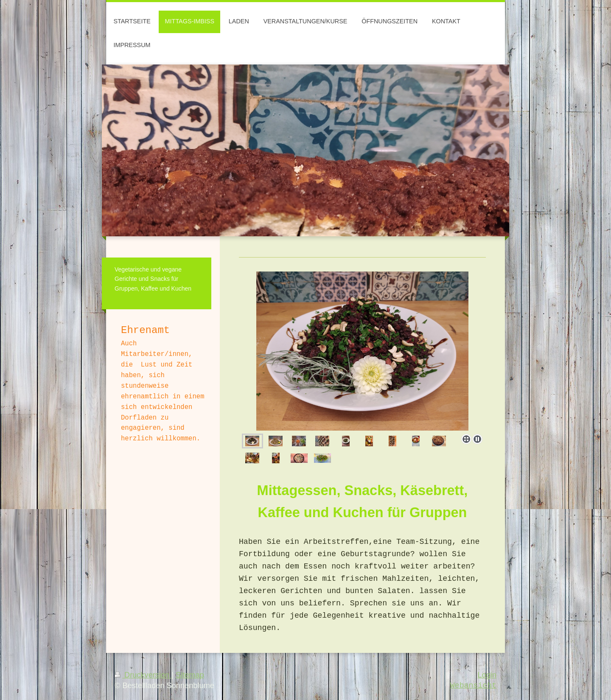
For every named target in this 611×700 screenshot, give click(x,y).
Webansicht (473, 686)
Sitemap (190, 675)
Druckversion (143, 675)
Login (487, 675)
